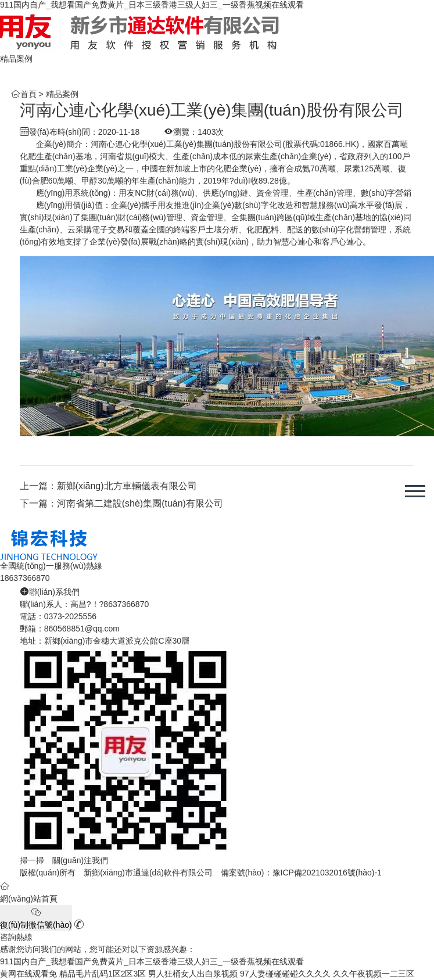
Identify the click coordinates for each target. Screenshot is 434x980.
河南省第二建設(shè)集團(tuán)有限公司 (140, 503)
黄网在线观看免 (28, 974)
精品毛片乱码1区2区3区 (103, 974)
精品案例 (62, 94)
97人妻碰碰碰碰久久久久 (285, 974)
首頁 (28, 94)
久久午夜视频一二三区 (374, 974)
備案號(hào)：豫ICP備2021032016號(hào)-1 (301, 873)
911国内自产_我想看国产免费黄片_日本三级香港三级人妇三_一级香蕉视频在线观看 (152, 5)
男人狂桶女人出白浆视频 (193, 974)
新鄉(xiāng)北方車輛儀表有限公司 (127, 486)
